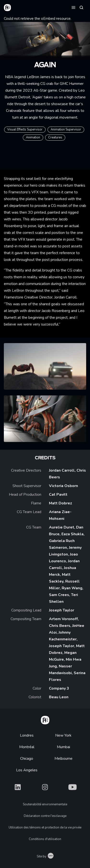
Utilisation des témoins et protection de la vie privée (45, 827)
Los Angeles (27, 770)
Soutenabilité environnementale (45, 804)
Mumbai (63, 747)
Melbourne (63, 759)
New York (63, 735)
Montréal (27, 747)
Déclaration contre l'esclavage (45, 816)
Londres (27, 735)
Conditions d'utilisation (45, 839)
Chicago (27, 759)
